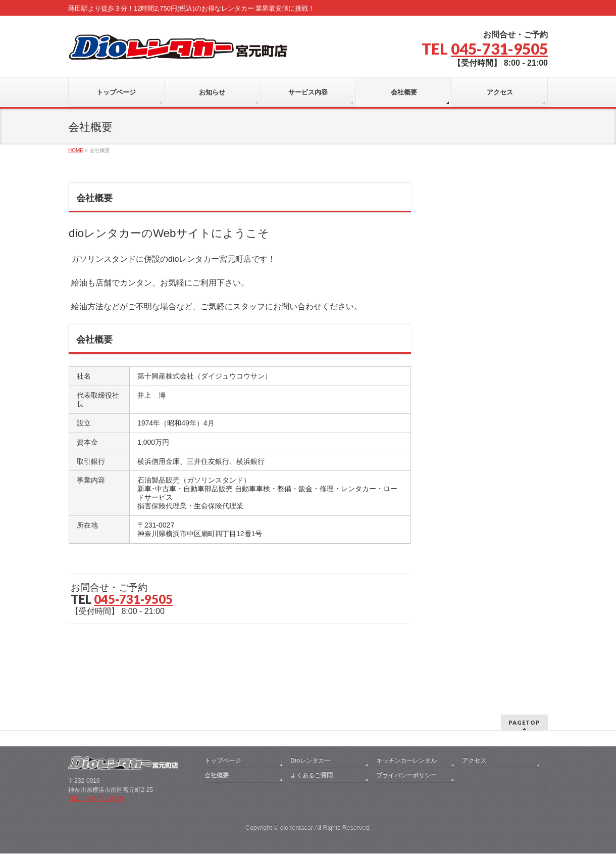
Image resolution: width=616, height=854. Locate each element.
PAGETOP (524, 662)
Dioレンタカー (310, 700)
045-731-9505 (499, 49)
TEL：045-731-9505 (96, 739)
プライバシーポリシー (406, 715)
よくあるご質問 (312, 715)
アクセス (474, 700)
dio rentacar (297, 768)
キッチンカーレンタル (406, 700)
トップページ (223, 700)
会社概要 (217, 715)
